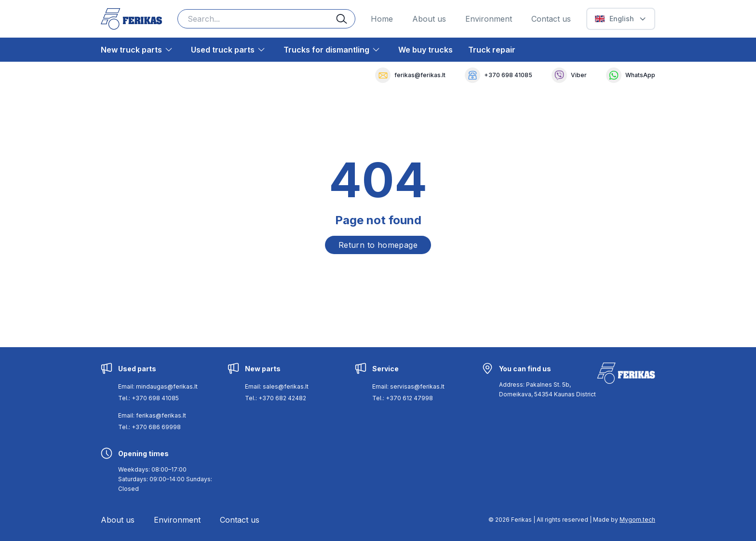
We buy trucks (425, 50)
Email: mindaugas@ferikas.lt (158, 386)
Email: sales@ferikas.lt (277, 386)
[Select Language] (621, 19)
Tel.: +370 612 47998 (403, 398)
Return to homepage (378, 245)
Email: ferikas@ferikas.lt (152, 415)
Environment (489, 19)
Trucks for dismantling (326, 50)
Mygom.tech (637, 520)
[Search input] (266, 19)
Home (382, 19)
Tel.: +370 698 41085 (148, 398)
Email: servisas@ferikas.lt (408, 386)
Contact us (551, 19)
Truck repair (492, 50)
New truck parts (131, 50)
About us (429, 19)
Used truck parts (223, 50)
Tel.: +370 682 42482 (276, 398)
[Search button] (346, 19)
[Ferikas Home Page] (131, 19)
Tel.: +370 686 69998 (149, 427)
